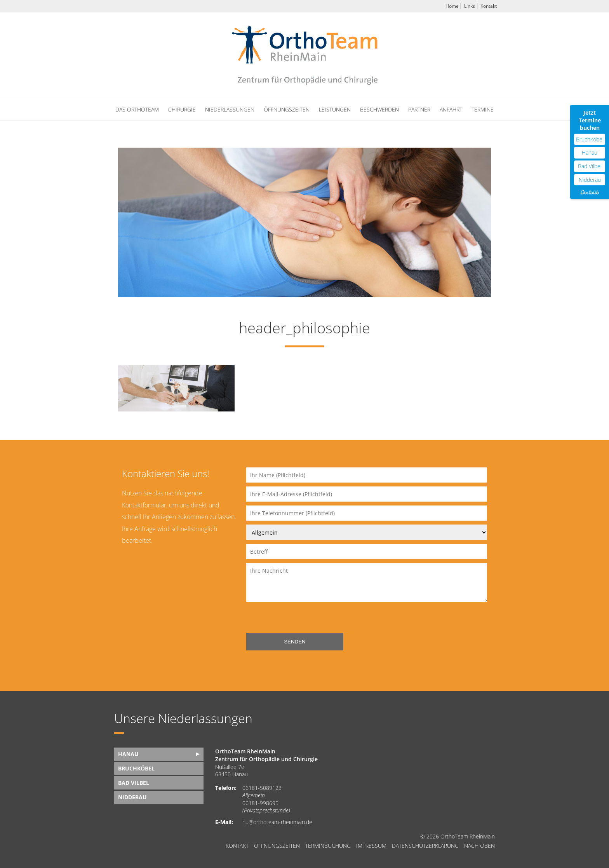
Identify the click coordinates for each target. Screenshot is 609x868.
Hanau (128, 754)
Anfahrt (451, 109)
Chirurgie (182, 109)
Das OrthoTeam (137, 109)
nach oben (479, 846)
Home (452, 6)
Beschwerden (379, 109)
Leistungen (335, 109)
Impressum (371, 846)
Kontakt (489, 6)
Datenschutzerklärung (425, 846)
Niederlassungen (230, 109)
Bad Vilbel (134, 783)
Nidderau (132, 797)
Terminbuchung (328, 846)
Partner (419, 109)
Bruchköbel (136, 768)
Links (470, 6)
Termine (483, 109)
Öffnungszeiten (287, 109)
